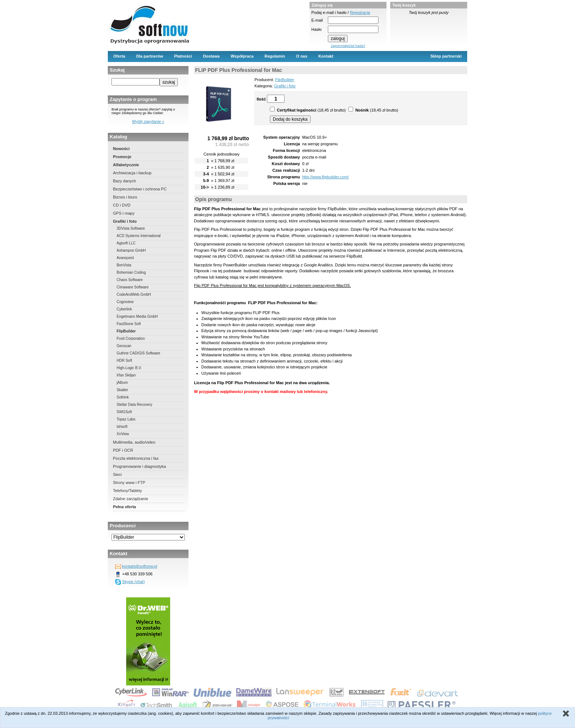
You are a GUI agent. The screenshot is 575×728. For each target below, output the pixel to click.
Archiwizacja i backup (132, 173)
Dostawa (211, 56)
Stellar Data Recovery (134, 405)
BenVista (124, 265)
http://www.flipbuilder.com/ (325, 177)
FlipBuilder (126, 331)
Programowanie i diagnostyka (139, 466)
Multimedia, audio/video (134, 442)
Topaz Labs (126, 419)
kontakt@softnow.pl (140, 566)
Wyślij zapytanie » (148, 121)
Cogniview (125, 302)
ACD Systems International (139, 236)
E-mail (317, 20)
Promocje (122, 157)
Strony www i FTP (129, 483)
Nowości (121, 149)
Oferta (119, 56)
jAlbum (122, 383)
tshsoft (122, 427)
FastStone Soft (129, 324)
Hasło (316, 29)
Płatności (183, 56)
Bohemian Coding (131, 272)
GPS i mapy (124, 213)
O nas (302, 56)
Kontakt (326, 56)
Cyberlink (124, 309)
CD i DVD (122, 205)
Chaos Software (130, 280)
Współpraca (242, 56)
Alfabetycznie (126, 165)
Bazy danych (124, 181)
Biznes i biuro (125, 197)
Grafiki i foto (125, 221)
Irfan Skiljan (126, 375)
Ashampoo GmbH (131, 250)
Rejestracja (360, 12)
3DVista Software (131, 228)
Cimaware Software (133, 287)
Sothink (123, 397)
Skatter (122, 390)
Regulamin (275, 56)
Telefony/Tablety (127, 491)
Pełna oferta (124, 507)
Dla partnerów (149, 56)
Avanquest (125, 258)
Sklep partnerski (446, 56)
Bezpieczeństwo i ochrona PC (140, 189)
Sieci (117, 474)
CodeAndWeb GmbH (134, 294)
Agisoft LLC (126, 243)
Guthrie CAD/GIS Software (138, 353)
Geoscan (124, 346)
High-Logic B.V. (129, 368)
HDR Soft (124, 361)
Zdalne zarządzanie (131, 499)
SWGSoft (124, 412)
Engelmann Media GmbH (137, 316)
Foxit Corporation (131, 338)
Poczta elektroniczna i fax (136, 458)
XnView (123, 434)
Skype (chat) (133, 582)
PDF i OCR (123, 450)
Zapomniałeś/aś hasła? (348, 46)
